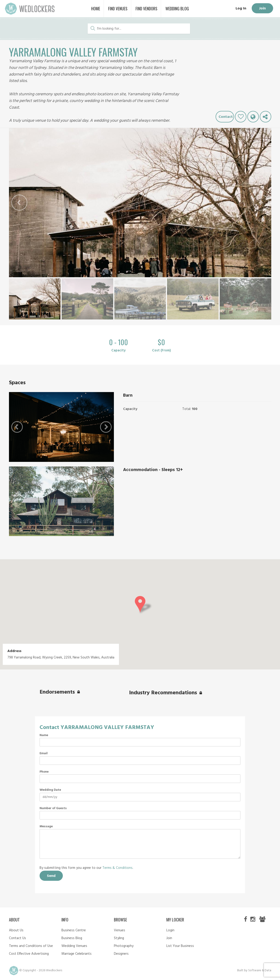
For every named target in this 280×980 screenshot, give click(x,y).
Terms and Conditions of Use (31, 946)
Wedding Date (50, 790)
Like (241, 117)
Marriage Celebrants (76, 954)
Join (262, 8)
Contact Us (17, 938)
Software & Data (260, 970)
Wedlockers (30, 9)
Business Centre (74, 930)
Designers (121, 954)
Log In (241, 8)
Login (170, 930)
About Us (16, 930)
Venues (120, 930)
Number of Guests (53, 808)
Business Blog (72, 938)
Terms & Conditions (117, 868)
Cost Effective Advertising (29, 954)
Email (44, 754)
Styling (119, 938)
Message (46, 827)
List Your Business (180, 946)
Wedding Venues (74, 946)
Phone (44, 772)
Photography (124, 946)
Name (44, 735)
